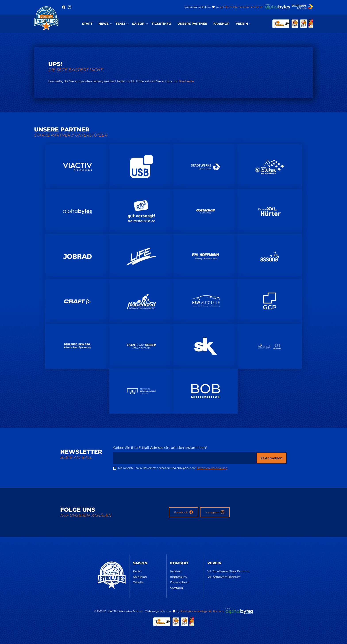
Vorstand (177, 588)
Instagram (215, 512)
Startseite (186, 81)
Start (87, 24)
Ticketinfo (161, 24)
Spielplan (140, 577)
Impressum (178, 577)
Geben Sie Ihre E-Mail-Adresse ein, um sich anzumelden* (160, 448)
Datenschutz (179, 582)
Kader (137, 571)
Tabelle (138, 582)
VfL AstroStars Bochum (224, 577)
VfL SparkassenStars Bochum (228, 571)
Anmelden (272, 458)
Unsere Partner (192, 24)
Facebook (184, 512)
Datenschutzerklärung (212, 468)
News (104, 24)
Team (120, 24)
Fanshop (221, 24)
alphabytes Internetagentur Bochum (241, 7)
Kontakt (176, 571)
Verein (242, 24)
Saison (138, 24)
